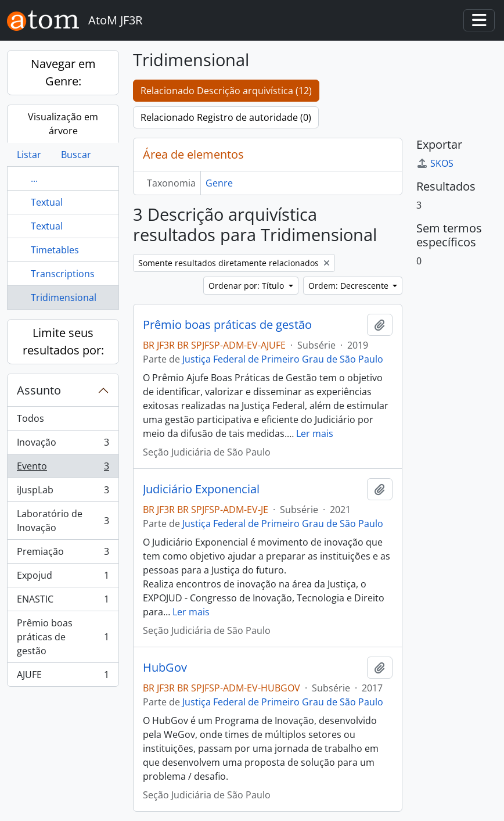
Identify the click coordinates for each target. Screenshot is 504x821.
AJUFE (63, 677)
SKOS (435, 163)
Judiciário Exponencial (201, 489)
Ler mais (315, 433)
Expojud (63, 578)
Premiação (63, 554)
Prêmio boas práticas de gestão (63, 637)
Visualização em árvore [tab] (63, 124)
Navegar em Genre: (63, 72)
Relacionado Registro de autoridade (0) (226, 117)
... (34, 178)
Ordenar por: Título (247, 286)
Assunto (39, 390)
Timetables (55, 250)
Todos (30, 418)
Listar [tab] (29, 155)
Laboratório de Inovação (63, 521)
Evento (63, 469)
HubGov (165, 668)
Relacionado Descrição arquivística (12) (226, 91)
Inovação (63, 445)
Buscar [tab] (76, 155)
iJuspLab (63, 492)
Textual (47, 202)
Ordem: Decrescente (350, 286)
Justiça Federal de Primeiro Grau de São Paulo (283, 359)
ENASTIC (63, 602)
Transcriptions (63, 274)
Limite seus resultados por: (63, 341)
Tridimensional (64, 297)
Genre (219, 183)
